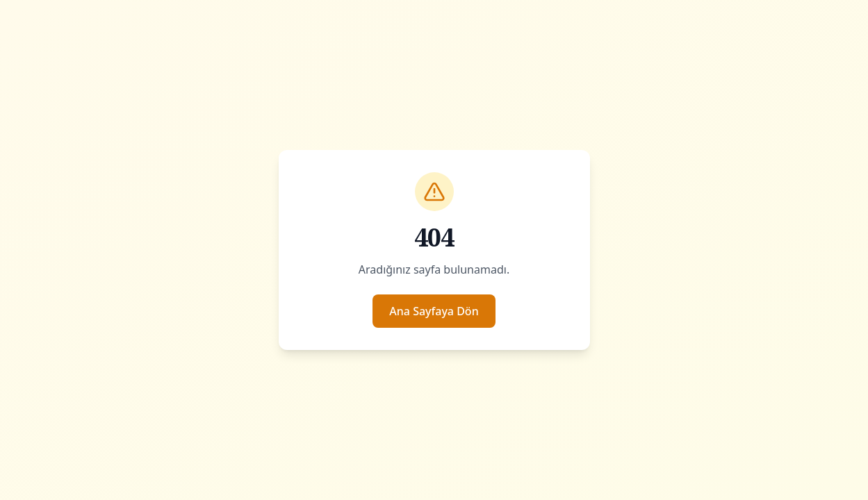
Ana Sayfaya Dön (434, 311)
